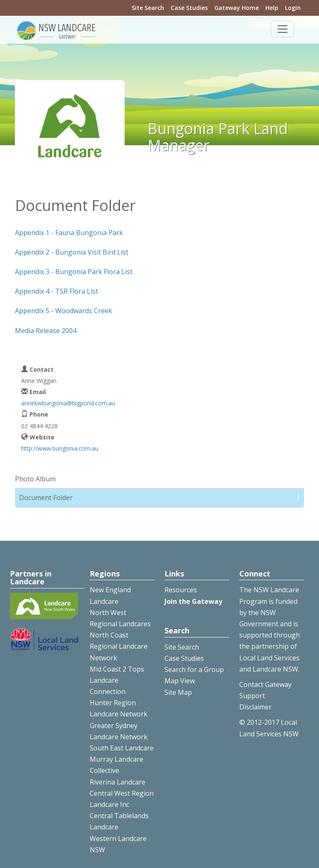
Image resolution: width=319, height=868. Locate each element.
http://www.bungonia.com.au (60, 448)
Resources (181, 590)
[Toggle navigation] (282, 29)
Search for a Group (194, 669)
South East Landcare (122, 748)
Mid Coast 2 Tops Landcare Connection (117, 680)
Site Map (178, 692)
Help (272, 8)
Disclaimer (255, 707)
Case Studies (189, 8)
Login (293, 8)
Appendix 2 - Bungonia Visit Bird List (72, 252)
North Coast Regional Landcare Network (119, 646)
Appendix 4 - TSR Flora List (56, 291)
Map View (180, 681)
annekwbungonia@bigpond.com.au (68, 403)
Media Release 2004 (46, 331)
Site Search (148, 8)
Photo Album (35, 479)
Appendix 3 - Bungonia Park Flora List (74, 272)
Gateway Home (237, 8)
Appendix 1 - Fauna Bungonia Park (69, 233)
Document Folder (46, 498)
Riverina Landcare (118, 782)
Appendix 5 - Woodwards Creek (64, 311)
